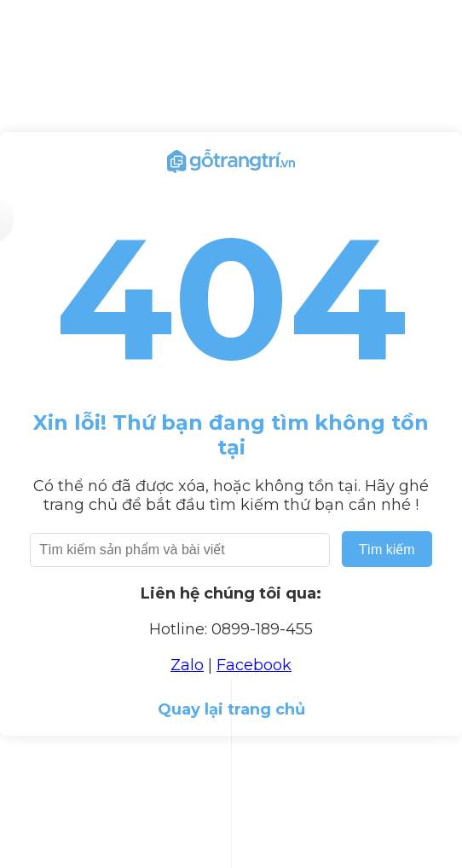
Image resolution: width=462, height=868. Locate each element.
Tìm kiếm (387, 550)
